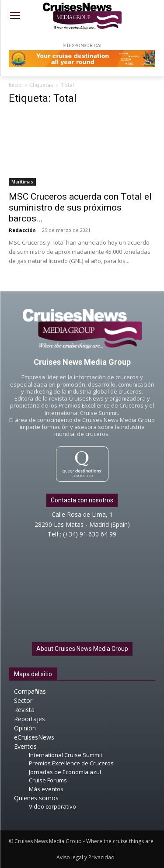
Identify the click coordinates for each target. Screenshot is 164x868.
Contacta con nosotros (82, 500)
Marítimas (22, 182)
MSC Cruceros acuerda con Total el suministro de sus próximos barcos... (80, 207)
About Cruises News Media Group (82, 649)
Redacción (22, 230)
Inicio (15, 85)
